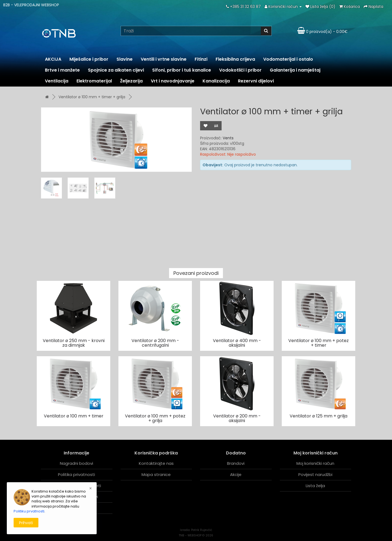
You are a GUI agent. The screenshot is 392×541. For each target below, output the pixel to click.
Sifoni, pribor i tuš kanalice (182, 70)
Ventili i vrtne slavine (164, 59)
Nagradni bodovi (76, 463)
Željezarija (131, 81)
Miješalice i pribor (89, 59)
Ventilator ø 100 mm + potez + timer (318, 343)
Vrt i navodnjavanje (173, 81)
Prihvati (26, 523)
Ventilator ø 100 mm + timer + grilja (92, 97)
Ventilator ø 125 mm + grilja (318, 416)
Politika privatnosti (76, 474)
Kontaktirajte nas (156, 463)
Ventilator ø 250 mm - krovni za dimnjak (74, 343)
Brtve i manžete (62, 70)
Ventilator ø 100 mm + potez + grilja (155, 418)
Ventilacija (57, 81)
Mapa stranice (156, 474)
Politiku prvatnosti (29, 511)
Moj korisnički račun (315, 463)
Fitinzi (201, 59)
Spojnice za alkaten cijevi (116, 70)
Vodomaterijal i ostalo (288, 59)
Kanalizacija (216, 81)
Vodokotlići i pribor (240, 70)
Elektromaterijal (94, 81)
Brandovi (236, 463)
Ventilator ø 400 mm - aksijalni (237, 343)
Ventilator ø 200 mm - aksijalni (237, 418)
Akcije (236, 474)
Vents (228, 138)
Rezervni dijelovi (256, 81)
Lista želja (315, 486)
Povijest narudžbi (315, 474)
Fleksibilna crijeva (235, 59)
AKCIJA (53, 59)
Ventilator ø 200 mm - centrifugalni (155, 343)
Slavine (125, 59)
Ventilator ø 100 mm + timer (74, 416)
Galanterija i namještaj (295, 70)
